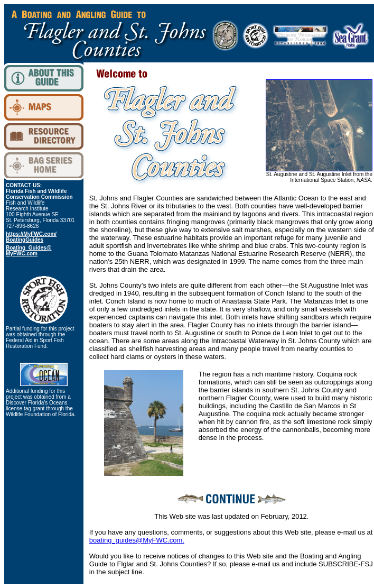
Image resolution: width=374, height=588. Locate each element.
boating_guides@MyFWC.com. (137, 540)
